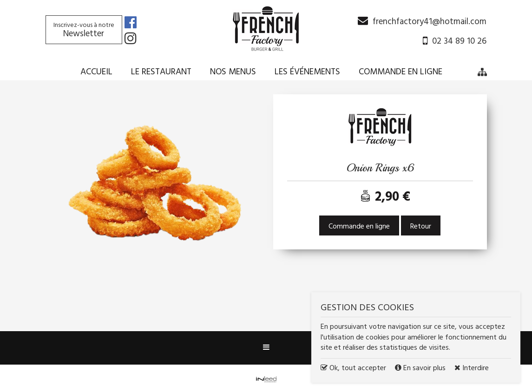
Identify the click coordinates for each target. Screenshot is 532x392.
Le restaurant (161, 72)
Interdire (472, 368)
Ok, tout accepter (353, 368)
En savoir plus (421, 368)
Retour (421, 227)
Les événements (307, 72)
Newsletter (84, 30)
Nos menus (233, 72)
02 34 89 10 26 (459, 41)
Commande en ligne (401, 72)
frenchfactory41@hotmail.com (430, 22)
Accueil (96, 72)
